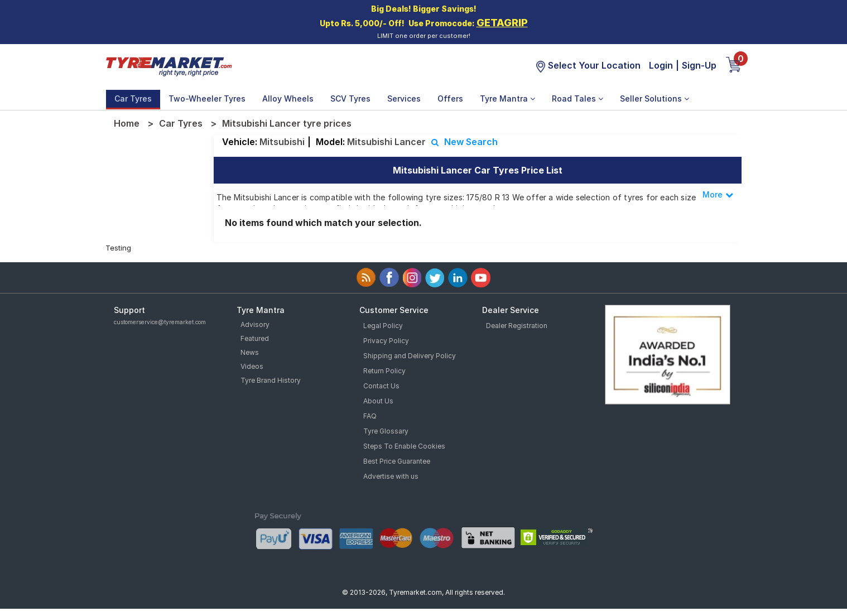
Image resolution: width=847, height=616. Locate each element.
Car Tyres (133, 98)
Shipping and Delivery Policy (410, 356)
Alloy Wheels (288, 98)
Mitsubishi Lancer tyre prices (287, 123)
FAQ (370, 416)
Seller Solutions (654, 98)
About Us (378, 401)
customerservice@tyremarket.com (160, 322)
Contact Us (381, 386)
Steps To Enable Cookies (404, 446)
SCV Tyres (350, 98)
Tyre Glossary (386, 431)
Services (404, 98)
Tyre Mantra (507, 98)
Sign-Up (699, 65)
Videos (252, 366)
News (250, 352)
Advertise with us (391, 476)
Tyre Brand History (271, 380)
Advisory (255, 324)
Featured (255, 338)
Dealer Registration (517, 326)
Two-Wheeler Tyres (207, 98)
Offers (450, 98)
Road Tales (577, 98)
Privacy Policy (386, 341)
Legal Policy (383, 326)
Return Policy (384, 371)
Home (127, 123)
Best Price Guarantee (397, 461)
